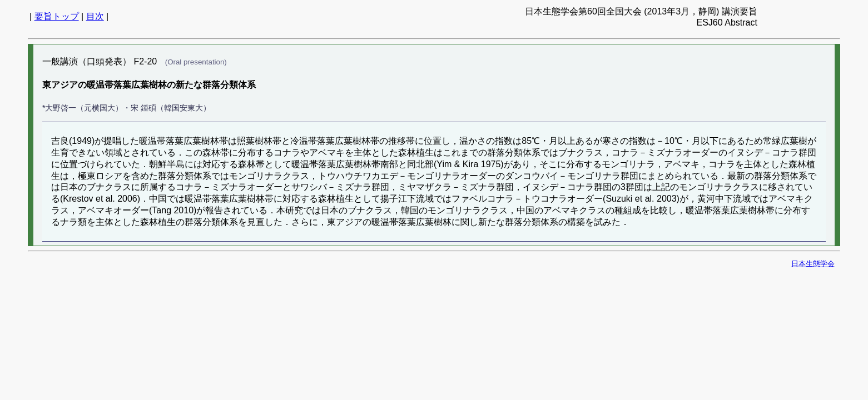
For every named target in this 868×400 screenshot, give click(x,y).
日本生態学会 (813, 264)
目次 (95, 16)
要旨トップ (57, 16)
